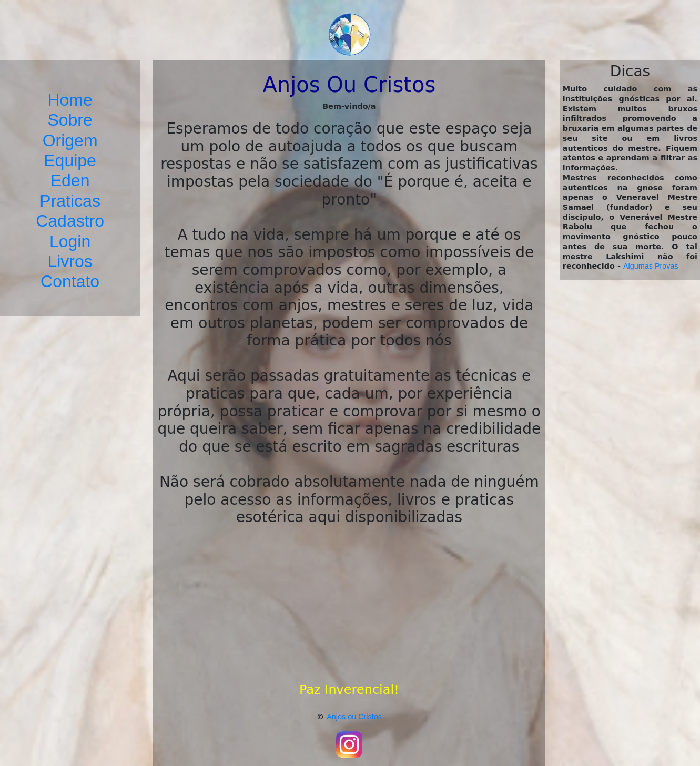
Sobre (70, 120)
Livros (70, 261)
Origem (70, 140)
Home (70, 100)
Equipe (70, 160)
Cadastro (70, 221)
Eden (70, 180)
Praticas (70, 201)
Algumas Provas (651, 266)
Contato (70, 281)
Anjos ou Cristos (354, 717)
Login (70, 241)
